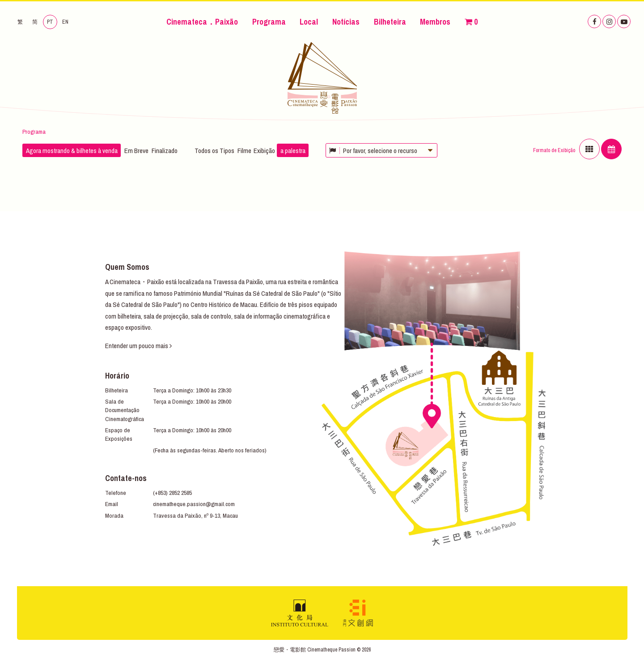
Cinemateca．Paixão (202, 22)
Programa (269, 22)
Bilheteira (390, 22)
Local (309, 22)
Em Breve (136, 151)
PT (50, 22)
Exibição (264, 151)
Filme (244, 151)
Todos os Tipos (214, 151)
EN (65, 22)
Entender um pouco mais (138, 346)
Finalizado (165, 151)
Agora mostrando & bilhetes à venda (72, 151)
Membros (435, 22)
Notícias (346, 22)
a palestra (293, 151)
